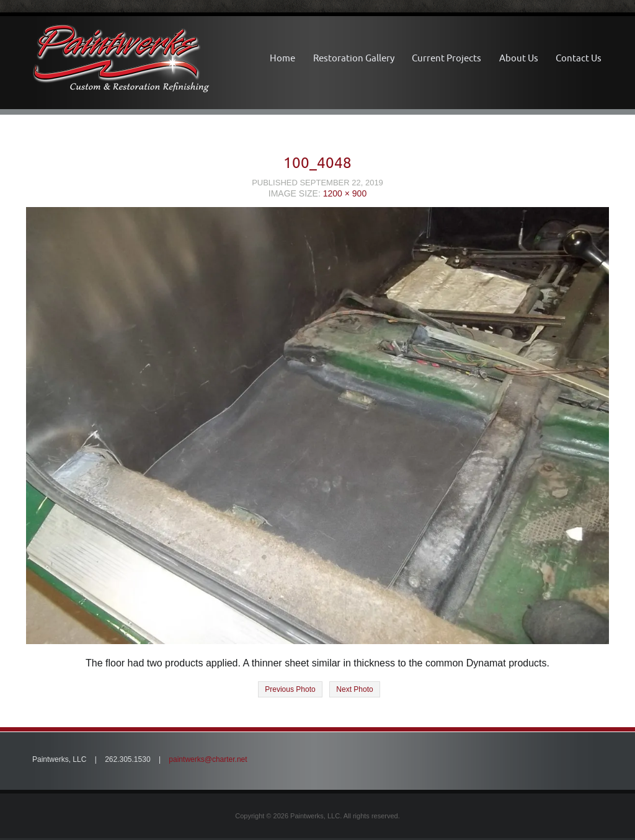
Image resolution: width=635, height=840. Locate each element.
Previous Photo (290, 689)
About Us (519, 58)
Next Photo (354, 689)
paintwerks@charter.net (208, 759)
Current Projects (446, 58)
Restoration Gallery (354, 58)
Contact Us (579, 58)
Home (282, 58)
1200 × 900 (345, 193)
